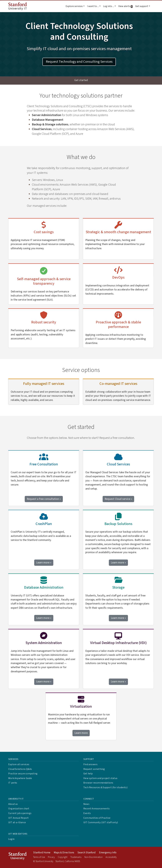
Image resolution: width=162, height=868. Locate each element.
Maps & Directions (64, 853)
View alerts (126, 6)
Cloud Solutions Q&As (20, 769)
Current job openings (20, 813)
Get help (88, 774)
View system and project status (100, 778)
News (86, 804)
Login (11, 839)
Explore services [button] (74, 6)
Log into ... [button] (109, 6)
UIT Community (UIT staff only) (101, 822)
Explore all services (19, 764)
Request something (94, 769)
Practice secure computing (23, 774)
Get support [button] (142, 6)
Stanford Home (42, 853)
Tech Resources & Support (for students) (105, 787)
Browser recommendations (98, 783)
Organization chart (19, 809)
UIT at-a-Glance (17, 822)
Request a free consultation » (44, 499)
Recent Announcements (96, 809)
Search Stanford (87, 853)
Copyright (63, 857)
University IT (18, 7)
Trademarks (76, 857)
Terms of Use (39, 857)
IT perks (13, 783)
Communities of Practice (97, 818)
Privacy (51, 857)
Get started (81, 80)
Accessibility (111, 857)
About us (13, 804)
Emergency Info (108, 853)
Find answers (90, 764)
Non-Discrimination (94, 857)
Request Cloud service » (118, 499)
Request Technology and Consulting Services (79, 62)
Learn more (82, 733)
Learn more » (45, 562)
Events (87, 813)
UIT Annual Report (18, 818)
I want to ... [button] (93, 6)
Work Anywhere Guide (20, 778)
